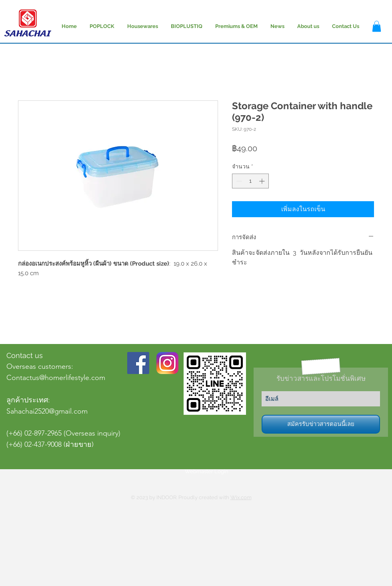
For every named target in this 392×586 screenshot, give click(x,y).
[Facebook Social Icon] (138, 363)
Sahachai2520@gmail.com (47, 411)
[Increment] (263, 181)
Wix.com (241, 497)
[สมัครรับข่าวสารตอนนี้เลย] (321, 424)
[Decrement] (238, 181)
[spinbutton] (250, 181)
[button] (377, 26)
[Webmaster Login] (207, 472)
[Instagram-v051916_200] (167, 363)
